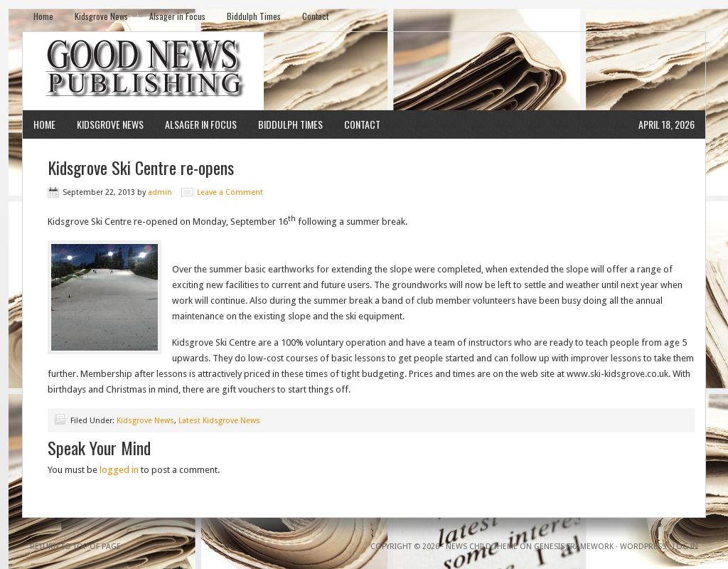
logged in (119, 470)
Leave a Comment (230, 192)
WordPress (643, 547)
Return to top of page (75, 547)
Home (43, 16)
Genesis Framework (574, 547)
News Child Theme (482, 547)
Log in (685, 547)
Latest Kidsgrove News (219, 421)
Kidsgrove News (101, 16)
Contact (315, 16)
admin (160, 192)
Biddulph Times (254, 16)
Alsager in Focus (177, 16)
